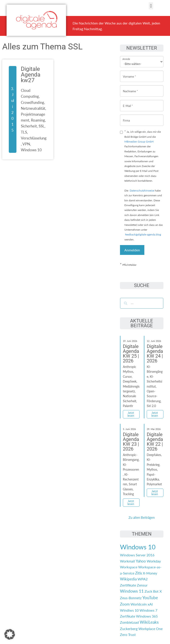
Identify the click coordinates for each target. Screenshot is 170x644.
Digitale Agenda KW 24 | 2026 (155, 354)
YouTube (150, 598)
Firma (126, 117)
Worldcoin (139, 604)
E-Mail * (128, 102)
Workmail (127, 561)
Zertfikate (128, 616)
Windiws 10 (129, 610)
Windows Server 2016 (137, 555)
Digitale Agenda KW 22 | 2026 (155, 442)
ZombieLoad (129, 622)
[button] (151, 6)
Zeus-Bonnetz (131, 598)
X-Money (150, 573)
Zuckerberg (129, 629)
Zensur (142, 585)
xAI (150, 604)
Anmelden (132, 250)
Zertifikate (128, 585)
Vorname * (129, 73)
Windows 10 (138, 547)
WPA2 (143, 579)
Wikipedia (128, 579)
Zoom (125, 604)
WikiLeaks (149, 622)
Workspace (129, 567)
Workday (154, 561)
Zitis (139, 573)
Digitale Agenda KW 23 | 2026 (131, 442)
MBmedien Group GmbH (139, 142)
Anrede (126, 56)
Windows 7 (148, 610)
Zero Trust (128, 634)
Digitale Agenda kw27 (31, 75)
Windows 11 (132, 591)
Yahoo (141, 561)
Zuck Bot (152, 591)
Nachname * (130, 88)
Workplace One (150, 629)
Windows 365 (147, 616)
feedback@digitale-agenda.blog (143, 234)
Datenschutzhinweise (142, 191)
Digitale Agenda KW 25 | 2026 (131, 354)
